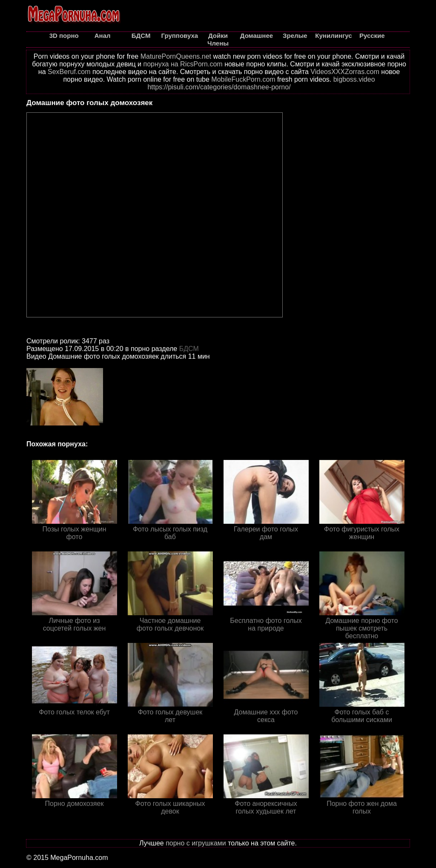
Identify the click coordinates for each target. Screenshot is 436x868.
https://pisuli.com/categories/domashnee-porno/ (219, 87)
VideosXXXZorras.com (345, 72)
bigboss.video (354, 79)
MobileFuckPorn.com (243, 79)
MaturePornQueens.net (176, 56)
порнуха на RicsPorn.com (183, 64)
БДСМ (189, 349)
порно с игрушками (196, 843)
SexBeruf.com (69, 72)
